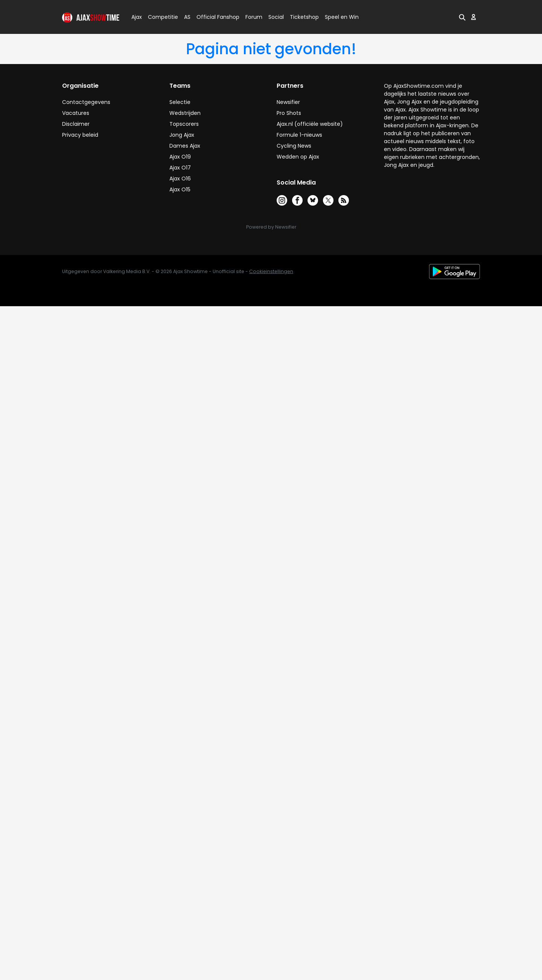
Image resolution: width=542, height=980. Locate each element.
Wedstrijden (185, 113)
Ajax (136, 17)
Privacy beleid (80, 135)
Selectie (180, 102)
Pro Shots (289, 113)
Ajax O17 (180, 168)
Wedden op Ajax (298, 157)
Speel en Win (342, 17)
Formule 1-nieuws (299, 135)
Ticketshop (304, 17)
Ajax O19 (180, 157)
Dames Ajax (185, 146)
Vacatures (76, 113)
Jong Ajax (182, 135)
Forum (254, 17)
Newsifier (288, 102)
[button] (462, 17)
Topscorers (184, 124)
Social (275, 17)
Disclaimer (76, 124)
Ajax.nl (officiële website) (310, 124)
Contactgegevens (86, 102)
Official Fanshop (213, 17)
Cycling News (294, 146)
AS (187, 17)
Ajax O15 (180, 189)
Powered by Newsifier (271, 227)
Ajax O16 (180, 179)
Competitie (160, 17)
